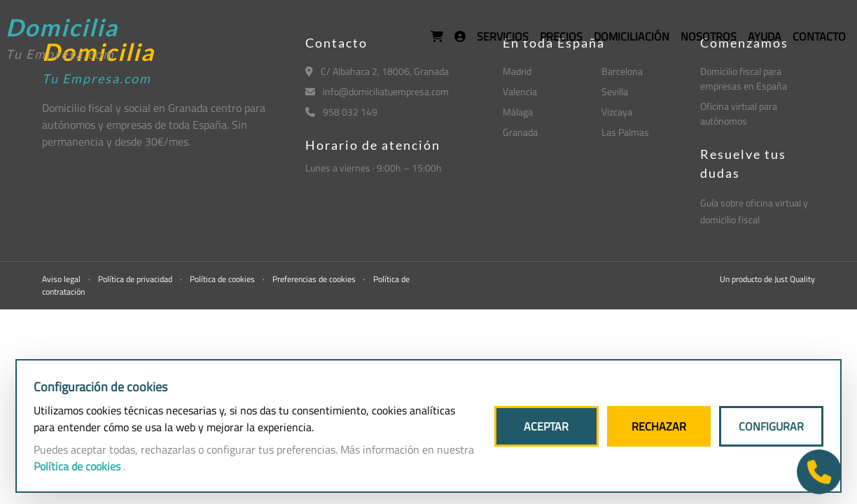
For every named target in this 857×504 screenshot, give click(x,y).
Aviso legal (62, 279)
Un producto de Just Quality (767, 279)
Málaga (518, 112)
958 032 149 (341, 112)
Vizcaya (617, 112)
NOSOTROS (709, 36)
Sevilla (615, 91)
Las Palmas (625, 132)
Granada (520, 132)
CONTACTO (819, 36)
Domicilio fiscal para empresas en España (744, 78)
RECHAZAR (659, 426)
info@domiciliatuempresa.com (377, 91)
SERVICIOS (503, 36)
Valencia (520, 91)
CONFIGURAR (771, 426)
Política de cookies (223, 279)
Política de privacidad (136, 279)
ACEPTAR (546, 426)
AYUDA (765, 36)
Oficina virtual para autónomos (739, 113)
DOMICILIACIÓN (632, 36)
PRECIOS (561, 36)
